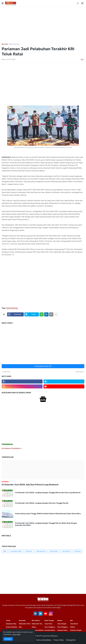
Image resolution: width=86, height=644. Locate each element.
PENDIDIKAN (7, 444)
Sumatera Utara (16, 551)
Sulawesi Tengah (76, 630)
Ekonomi (29, 551)
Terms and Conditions (44, 640)
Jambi (8, 621)
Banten (60, 621)
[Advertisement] (43, 25)
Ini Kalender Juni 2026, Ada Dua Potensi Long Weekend (30, 485)
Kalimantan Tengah (38, 624)
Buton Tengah (49, 621)
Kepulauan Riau (11, 624)
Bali (71, 621)
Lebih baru (7, 372)
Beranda (5, 44)
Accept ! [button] (8, 639)
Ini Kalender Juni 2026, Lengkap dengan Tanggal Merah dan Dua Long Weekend (48, 493)
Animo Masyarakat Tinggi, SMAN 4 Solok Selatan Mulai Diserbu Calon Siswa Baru (48, 514)
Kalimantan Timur (25, 624)
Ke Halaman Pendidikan (12, 448)
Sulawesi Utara (62, 630)
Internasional (41, 551)
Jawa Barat (74, 624)
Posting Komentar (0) (43, 366)
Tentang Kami (71, 640)
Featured (77, 551)
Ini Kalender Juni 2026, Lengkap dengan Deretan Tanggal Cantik (42, 503)
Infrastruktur (54, 551)
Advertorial (66, 551)
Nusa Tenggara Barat (64, 627)
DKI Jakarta (36, 621)
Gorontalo (22, 621)
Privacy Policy (59, 640)
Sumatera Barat (50, 630)
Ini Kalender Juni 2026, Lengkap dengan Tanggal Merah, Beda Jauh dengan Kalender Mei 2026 (46, 524)
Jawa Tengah (62, 624)
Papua (34, 627)
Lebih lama (79, 372)
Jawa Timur (48, 624)
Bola (5, 551)
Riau (20, 627)
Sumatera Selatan (38, 630)
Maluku (73, 627)
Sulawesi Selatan (12, 627)
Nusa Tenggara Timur (51, 627)
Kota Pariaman (14, 44)
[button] (3, 3)
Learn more (16, 634)
